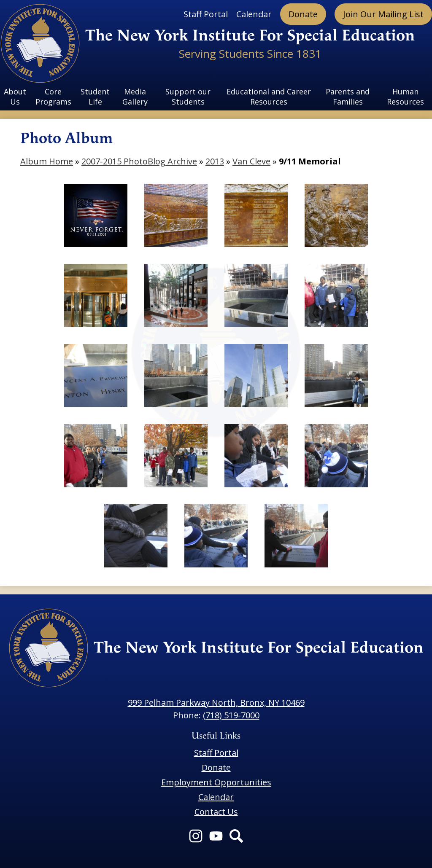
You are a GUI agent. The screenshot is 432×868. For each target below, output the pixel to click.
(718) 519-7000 (231, 715)
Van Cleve (251, 161)
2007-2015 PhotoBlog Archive (139, 161)
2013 (215, 161)
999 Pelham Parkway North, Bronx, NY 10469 (216, 703)
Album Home (47, 161)
